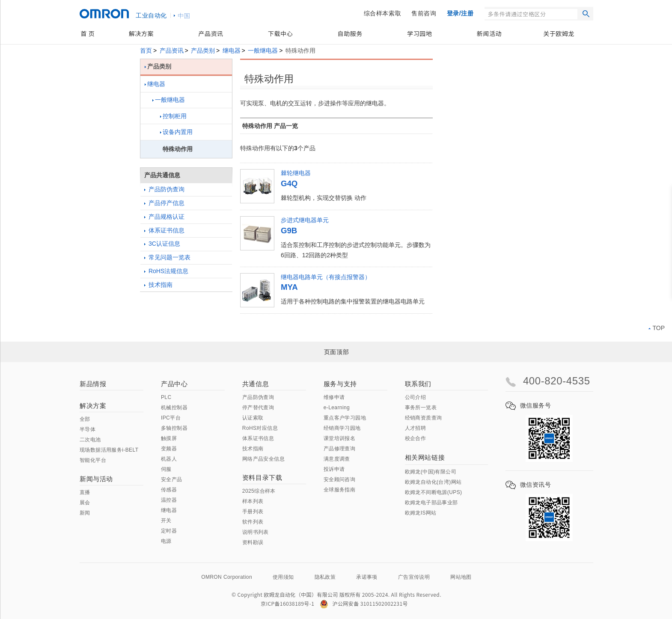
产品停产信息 (164, 203)
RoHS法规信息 (166, 271)
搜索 (586, 14)
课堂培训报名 (339, 438)
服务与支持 (340, 384)
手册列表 (253, 512)
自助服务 (350, 33)
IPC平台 (171, 418)
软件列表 (253, 522)
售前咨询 (424, 13)
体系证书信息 (164, 230)
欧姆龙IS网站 (421, 513)
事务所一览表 (421, 408)
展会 (85, 503)
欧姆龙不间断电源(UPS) (434, 492)
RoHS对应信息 (260, 428)
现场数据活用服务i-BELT (109, 450)
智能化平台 (93, 460)
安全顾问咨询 (339, 479)
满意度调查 (337, 459)
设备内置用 (176, 132)
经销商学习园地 (342, 428)
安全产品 (172, 479)
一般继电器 (263, 51)
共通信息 (256, 384)
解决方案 (141, 33)
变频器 (169, 449)
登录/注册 (460, 13)
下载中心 (280, 33)
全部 (85, 419)
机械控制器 (174, 408)
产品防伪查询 (164, 189)
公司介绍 (416, 397)
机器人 (169, 459)
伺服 (166, 469)
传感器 (169, 490)
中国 (184, 15)
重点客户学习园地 (345, 418)
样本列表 (253, 501)
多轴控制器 (174, 428)
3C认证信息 (162, 244)
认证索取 (253, 418)
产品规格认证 (164, 217)
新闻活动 (489, 33)
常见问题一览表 (167, 257)
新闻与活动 (96, 479)
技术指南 (158, 285)
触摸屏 (169, 438)
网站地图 (461, 577)
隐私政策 (325, 577)
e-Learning (337, 408)
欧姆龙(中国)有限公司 (431, 472)
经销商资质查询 (424, 418)
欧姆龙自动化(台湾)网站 (433, 482)
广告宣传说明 (414, 577)
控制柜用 (173, 116)
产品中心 (174, 384)
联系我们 (418, 384)
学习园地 (419, 33)
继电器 (232, 51)
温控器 (169, 500)
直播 (85, 492)
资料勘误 (253, 542)
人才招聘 (416, 428)
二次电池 (90, 440)
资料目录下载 (262, 478)
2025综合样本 (259, 491)
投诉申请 (334, 469)
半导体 (88, 429)
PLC (166, 397)
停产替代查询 (258, 408)
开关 (166, 521)
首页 (146, 51)
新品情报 (93, 384)
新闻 (85, 513)
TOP (657, 328)
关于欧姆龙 (559, 33)
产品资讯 (211, 33)
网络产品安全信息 (263, 459)
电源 (166, 541)
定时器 (169, 531)
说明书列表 (256, 532)
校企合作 (416, 438)
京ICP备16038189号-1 (287, 603)
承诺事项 (367, 577)
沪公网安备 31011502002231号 (364, 603)
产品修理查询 (339, 449)
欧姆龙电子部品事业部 (431, 503)
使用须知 (283, 577)
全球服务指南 (339, 490)
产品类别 (203, 51)
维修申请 (334, 397)
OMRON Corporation (227, 577)
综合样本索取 (383, 13)
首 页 (88, 33)
